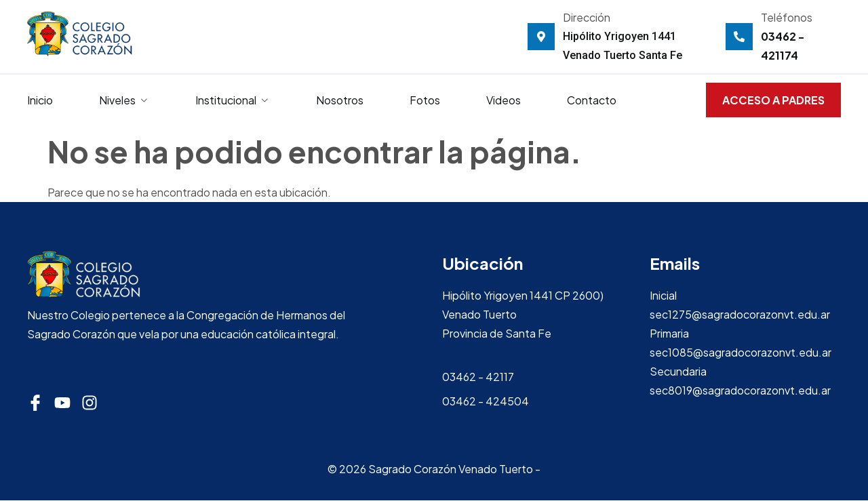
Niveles (124, 100)
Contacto (592, 100)
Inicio (40, 100)
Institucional (233, 100)
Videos (504, 100)
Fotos (425, 100)
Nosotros (340, 100)
